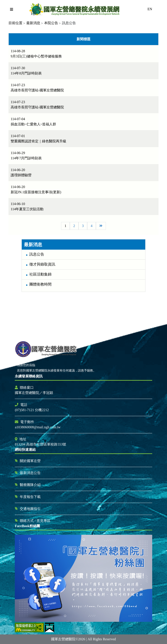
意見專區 (43, 521)
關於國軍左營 (30, 461)
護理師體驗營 (21, 175)
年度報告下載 (30, 497)
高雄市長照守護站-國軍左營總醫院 (37, 90)
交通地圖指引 (30, 509)
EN (150, 9)
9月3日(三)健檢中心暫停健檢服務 (36, 56)
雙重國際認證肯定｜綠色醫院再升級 (38, 141)
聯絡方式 (27, 521)
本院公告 (51, 23)
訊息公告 (37, 254)
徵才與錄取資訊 (42, 264)
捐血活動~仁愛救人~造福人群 (33, 124)
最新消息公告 (30, 473)
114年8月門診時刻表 (26, 73)
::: (20, 236)
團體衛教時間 (40, 284)
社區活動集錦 (40, 274)
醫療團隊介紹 (30, 485)
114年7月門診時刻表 (26, 158)
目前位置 (15, 23)
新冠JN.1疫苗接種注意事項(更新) (36, 192)
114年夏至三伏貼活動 (27, 209)
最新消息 (33, 23)
